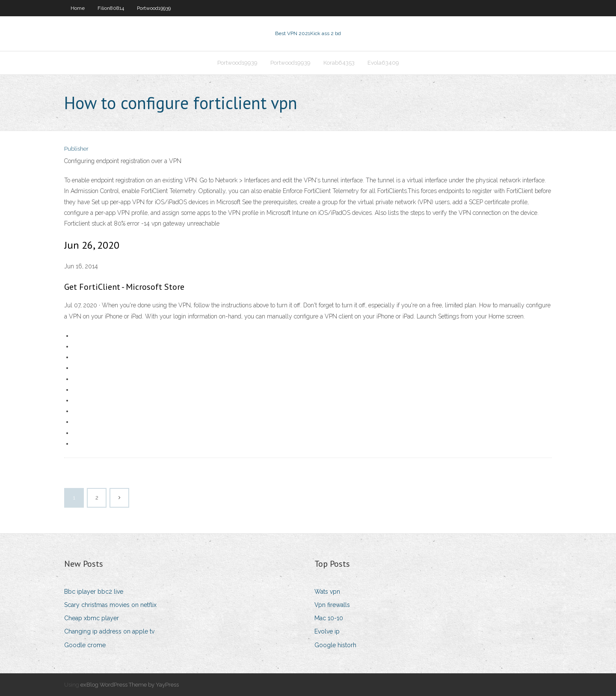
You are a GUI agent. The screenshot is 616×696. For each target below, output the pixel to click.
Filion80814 (111, 8)
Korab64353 (339, 63)
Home (78, 8)
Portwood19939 (154, 8)
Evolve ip (327, 631)
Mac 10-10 (329, 618)
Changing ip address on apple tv (109, 631)
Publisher (76, 149)
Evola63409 (383, 63)
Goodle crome (85, 645)
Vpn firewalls (332, 605)
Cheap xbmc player (92, 618)
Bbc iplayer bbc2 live (94, 592)
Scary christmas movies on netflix (110, 605)
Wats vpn (327, 592)
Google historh (335, 645)
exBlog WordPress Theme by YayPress (130, 685)
